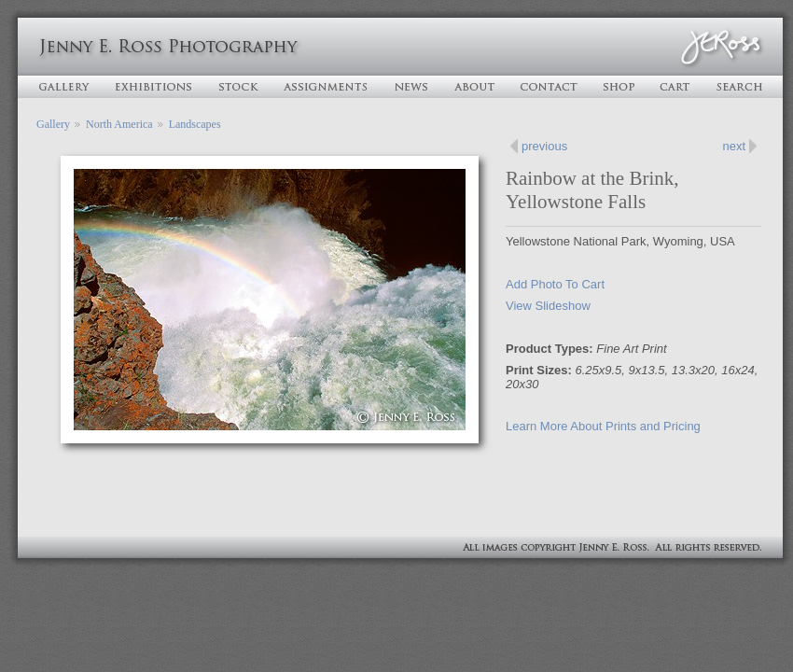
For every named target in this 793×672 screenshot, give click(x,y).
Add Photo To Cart (555, 284)
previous (544, 146)
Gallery (53, 124)
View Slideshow (548, 306)
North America (119, 124)
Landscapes (195, 124)
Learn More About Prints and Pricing (603, 426)
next (734, 146)
